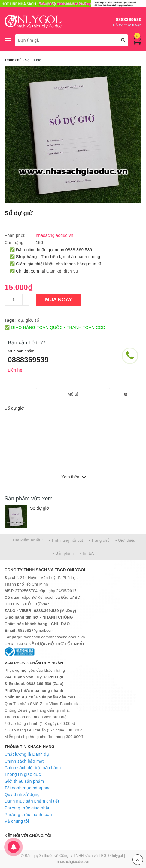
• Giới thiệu (125, 540)
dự (21, 320)
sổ (37, 320)
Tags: (10, 320)
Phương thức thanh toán (28, 815)
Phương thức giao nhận (27, 808)
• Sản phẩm (63, 553)
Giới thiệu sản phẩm (24, 781)
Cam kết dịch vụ (62, 271)
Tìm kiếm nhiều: (27, 540)
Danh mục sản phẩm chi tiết (32, 801)
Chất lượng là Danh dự (27, 754)
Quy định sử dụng (22, 794)
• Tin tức (87, 553)
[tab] (73, 394)
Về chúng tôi (17, 821)
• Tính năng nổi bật (66, 540)
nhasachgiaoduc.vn (73, 862)
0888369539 (129, 19)
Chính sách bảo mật (24, 761)
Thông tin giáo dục (23, 774)
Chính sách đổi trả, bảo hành (33, 768)
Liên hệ (15, 370)
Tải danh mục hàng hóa (28, 788)
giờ (29, 320)
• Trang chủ (99, 540)
